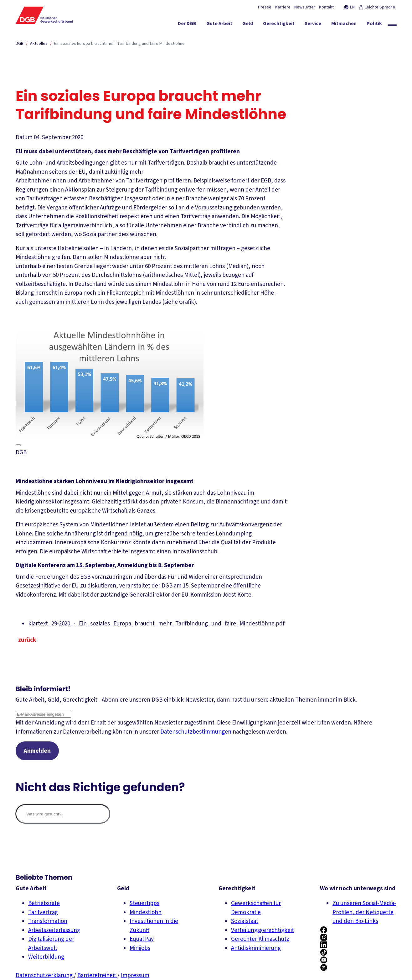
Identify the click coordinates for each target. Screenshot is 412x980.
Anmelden (37, 751)
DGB (20, 44)
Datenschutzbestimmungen (196, 732)
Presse (265, 7)
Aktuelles (39, 44)
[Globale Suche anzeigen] (392, 25)
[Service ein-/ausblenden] (313, 25)
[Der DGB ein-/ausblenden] (187, 25)
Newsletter (305, 7)
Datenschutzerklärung (45, 975)
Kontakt (326, 7)
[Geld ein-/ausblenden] (248, 25)
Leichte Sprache (377, 7)
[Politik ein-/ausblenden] (374, 25)
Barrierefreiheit (97, 975)
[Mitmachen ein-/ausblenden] (344, 25)
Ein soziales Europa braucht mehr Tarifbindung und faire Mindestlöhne (119, 44)
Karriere (283, 7)
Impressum (135, 975)
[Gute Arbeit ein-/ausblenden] (219, 25)
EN (349, 7)
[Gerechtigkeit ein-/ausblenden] (279, 25)
